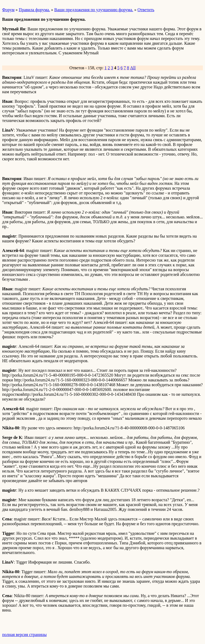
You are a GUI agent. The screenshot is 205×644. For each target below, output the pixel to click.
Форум (8, 10)
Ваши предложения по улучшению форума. (94, 10)
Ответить (146, 10)
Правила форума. (34, 10)
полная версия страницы (24, 635)
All (133, 68)
